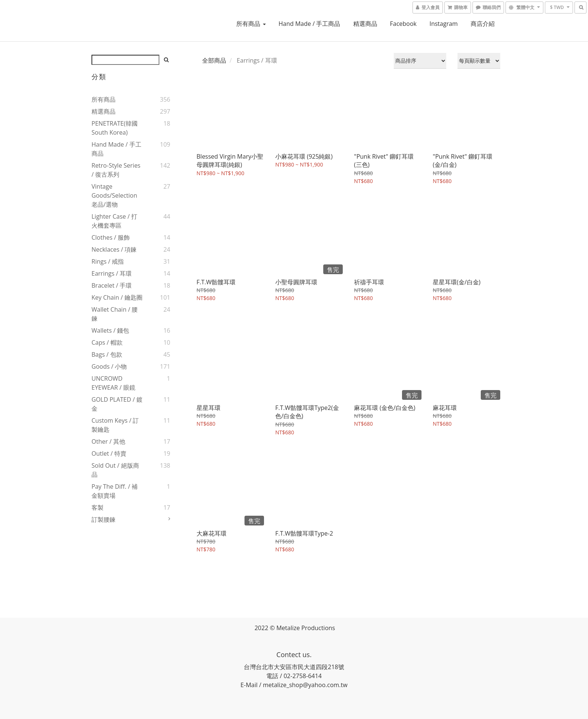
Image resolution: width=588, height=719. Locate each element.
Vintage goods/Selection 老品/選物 (114, 195)
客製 (97, 507)
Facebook (403, 24)
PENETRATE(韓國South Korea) (115, 128)
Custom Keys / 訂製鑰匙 (115, 425)
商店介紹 (483, 24)
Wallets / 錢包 (110, 330)
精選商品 (365, 24)
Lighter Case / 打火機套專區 (114, 221)
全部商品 (214, 60)
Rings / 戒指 (108, 261)
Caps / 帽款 (107, 342)
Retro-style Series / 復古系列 (116, 170)
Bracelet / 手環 (112, 285)
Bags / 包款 (107, 354)
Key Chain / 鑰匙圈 (117, 297)
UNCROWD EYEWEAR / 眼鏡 (113, 383)
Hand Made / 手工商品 (310, 24)
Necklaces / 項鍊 (114, 249)
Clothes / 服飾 (111, 237)
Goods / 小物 (109, 366)
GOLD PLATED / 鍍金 (117, 404)
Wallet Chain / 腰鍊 (115, 314)
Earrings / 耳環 (112, 273)
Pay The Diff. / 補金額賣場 (115, 491)
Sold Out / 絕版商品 (115, 470)
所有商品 (251, 24)
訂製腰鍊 (103, 519)
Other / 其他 (108, 441)
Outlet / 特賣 (109, 453)
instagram (443, 24)
